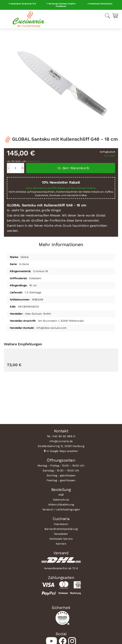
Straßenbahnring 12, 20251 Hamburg (61, 446)
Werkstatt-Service (61, 539)
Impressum (61, 524)
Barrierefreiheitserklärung (61, 529)
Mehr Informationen (61, 245)
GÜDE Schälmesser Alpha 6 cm (27, 399)
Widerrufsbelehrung (61, 504)
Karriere (61, 544)
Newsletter (61, 534)
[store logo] (28, 19)
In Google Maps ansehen (62, 451)
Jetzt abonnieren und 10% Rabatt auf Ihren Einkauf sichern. (61, 188)
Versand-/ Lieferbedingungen (61, 509)
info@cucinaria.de (61, 441)
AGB (61, 495)
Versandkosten (34, 161)
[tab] (61, 243)
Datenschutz (61, 500)
